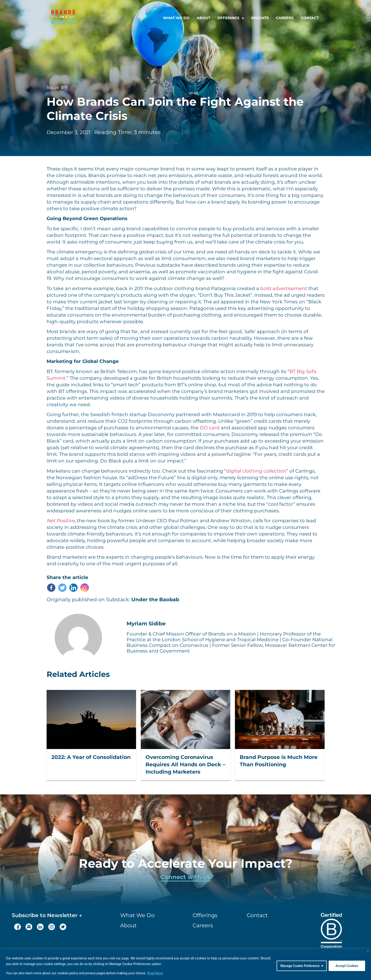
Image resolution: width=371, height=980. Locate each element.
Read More (155, 973)
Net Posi (56, 521)
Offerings (231, 18)
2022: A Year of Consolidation (91, 757)
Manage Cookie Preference (299, 966)
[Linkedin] (73, 588)
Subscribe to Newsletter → (47, 915)
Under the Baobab (155, 599)
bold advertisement (284, 288)
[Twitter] (62, 588)
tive (71, 521)
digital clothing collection (256, 471)
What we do (176, 18)
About (203, 18)
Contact (310, 18)
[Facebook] (51, 588)
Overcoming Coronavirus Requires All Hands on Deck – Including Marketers (185, 764)
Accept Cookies (347, 966)
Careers (285, 18)
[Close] (368, 951)
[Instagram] (85, 588)
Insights (260, 18)
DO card (210, 428)
